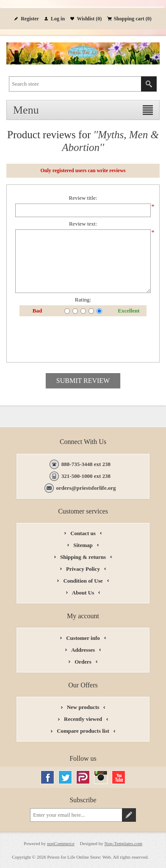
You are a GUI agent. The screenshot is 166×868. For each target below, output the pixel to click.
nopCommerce (61, 843)
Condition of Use (83, 581)
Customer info (83, 638)
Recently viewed (83, 719)
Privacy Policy (83, 569)
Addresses (83, 650)
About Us (83, 593)
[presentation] (83, 339)
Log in (58, 19)
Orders (83, 662)
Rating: (83, 300)
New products (83, 707)
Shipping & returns (83, 557)
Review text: (83, 224)
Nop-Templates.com (123, 843)
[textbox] (75, 84)
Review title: (83, 198)
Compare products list (83, 731)
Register (30, 19)
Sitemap (83, 545)
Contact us (83, 533)
